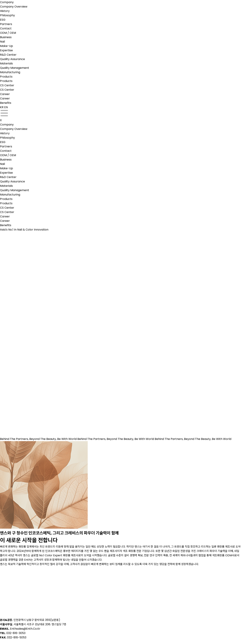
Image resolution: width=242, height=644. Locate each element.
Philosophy (7, 15)
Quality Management (15, 68)
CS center (7, 85)
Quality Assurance (12, 59)
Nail (2, 42)
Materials (6, 63)
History (5, 11)
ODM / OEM (8, 33)
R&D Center (8, 55)
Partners (6, 24)
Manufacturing (10, 72)
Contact (6, 28)
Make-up (6, 46)
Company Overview (14, 7)
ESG (3, 20)
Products (6, 77)
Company (7, 2)
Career (5, 94)
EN (6, 107)
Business (6, 37)
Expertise (6, 50)
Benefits (6, 103)
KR (2, 107)
